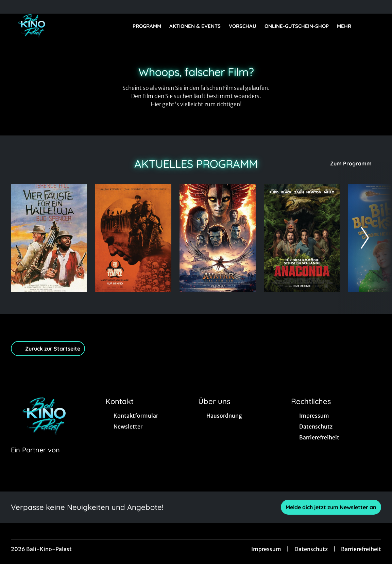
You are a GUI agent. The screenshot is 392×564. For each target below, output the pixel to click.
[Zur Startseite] (58, 26)
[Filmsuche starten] (374, 26)
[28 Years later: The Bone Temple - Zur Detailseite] (133, 238)
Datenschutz (311, 549)
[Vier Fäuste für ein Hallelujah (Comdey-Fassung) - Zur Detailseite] (49, 238)
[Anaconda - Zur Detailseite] (302, 238)
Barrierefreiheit (361, 549)
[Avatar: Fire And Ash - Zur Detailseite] (218, 238)
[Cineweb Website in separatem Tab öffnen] (35, 458)
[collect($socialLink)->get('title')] (12, 7)
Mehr (348, 26)
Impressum (266, 549)
